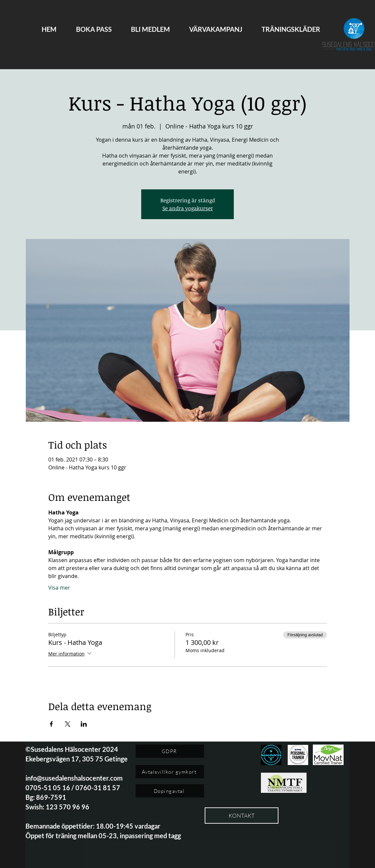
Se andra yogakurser (188, 208)
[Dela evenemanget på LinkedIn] (84, 724)
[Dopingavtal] (170, 791)
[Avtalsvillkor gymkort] (170, 772)
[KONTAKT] (242, 816)
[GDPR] (170, 751)
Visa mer (59, 588)
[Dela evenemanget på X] (68, 724)
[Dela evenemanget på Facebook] (51, 724)
